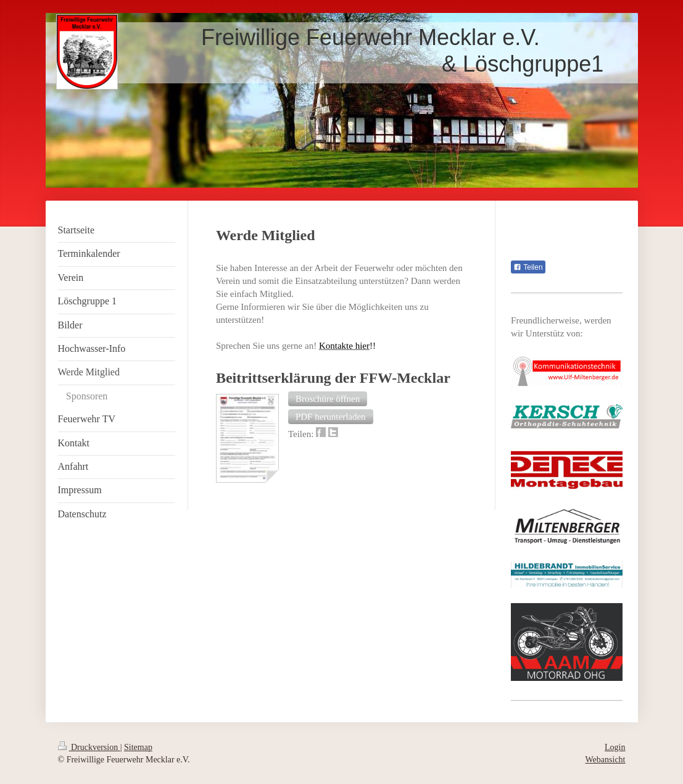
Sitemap (138, 747)
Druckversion (89, 747)
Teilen (528, 267)
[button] (328, 399)
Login (615, 747)
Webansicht (606, 760)
